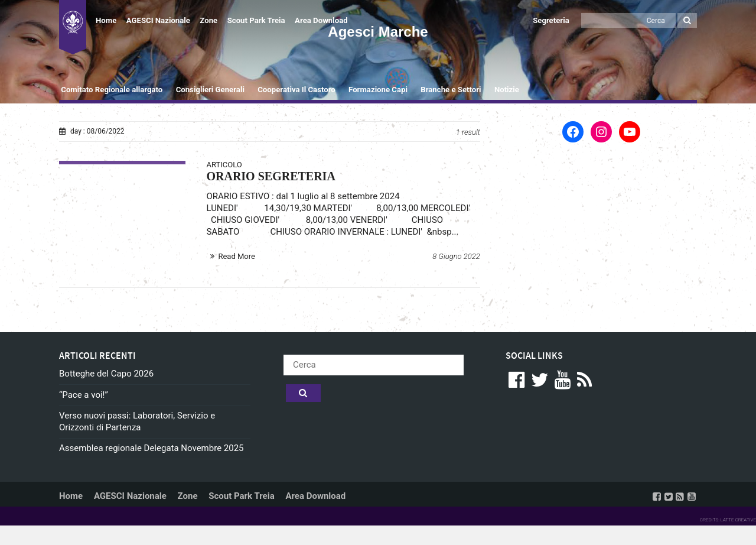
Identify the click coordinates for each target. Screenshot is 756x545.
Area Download (321, 20)
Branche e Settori (451, 90)
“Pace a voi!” (84, 395)
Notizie (507, 90)
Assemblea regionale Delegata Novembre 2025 (151, 448)
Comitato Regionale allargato (112, 90)
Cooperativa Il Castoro (296, 90)
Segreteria (551, 20)
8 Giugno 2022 (456, 256)
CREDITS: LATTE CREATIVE (728, 520)
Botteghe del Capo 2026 (106, 374)
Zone (208, 20)
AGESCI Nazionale (158, 20)
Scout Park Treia (256, 20)
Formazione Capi (378, 90)
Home (106, 20)
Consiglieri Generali (210, 90)
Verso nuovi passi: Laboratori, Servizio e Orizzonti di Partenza (137, 421)
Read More (236, 256)
